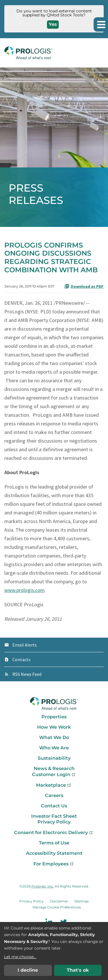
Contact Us (54, 806)
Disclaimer (59, 901)
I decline (28, 970)
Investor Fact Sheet (54, 816)
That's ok (78, 970)
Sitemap (82, 901)
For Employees (54, 864)
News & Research (54, 768)
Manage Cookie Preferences (57, 907)
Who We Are (54, 748)
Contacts (21, 659)
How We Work (54, 727)
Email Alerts (25, 645)
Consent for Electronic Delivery (54, 833)
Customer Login (54, 774)
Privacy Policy (54, 822)
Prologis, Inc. (43, 886)
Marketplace (54, 785)
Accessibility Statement (54, 853)
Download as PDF (84, 286)
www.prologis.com (24, 590)
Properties (54, 717)
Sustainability (54, 758)
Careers (54, 795)
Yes (53, 24)
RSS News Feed (27, 674)
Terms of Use (54, 843)
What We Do (54, 737)
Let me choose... (20, 957)
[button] (101, 24)
